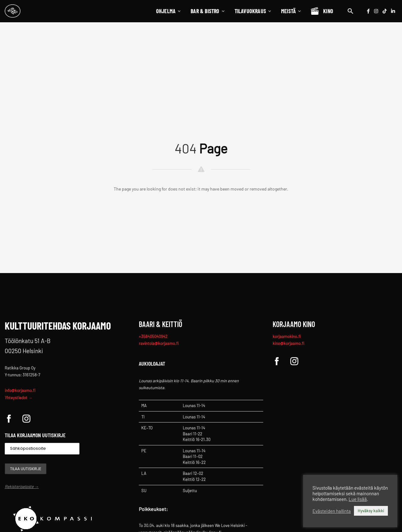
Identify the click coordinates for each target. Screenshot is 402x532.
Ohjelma (169, 11)
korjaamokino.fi (287, 336)
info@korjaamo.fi (20, 390)
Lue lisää (358, 499)
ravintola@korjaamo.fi (159, 343)
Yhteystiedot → (19, 398)
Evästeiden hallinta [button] (332, 511)
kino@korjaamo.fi (288, 343)
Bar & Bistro (208, 11)
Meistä (291, 11)
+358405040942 (153, 336)
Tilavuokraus (253, 11)
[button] (350, 11)
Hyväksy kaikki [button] (371, 511)
